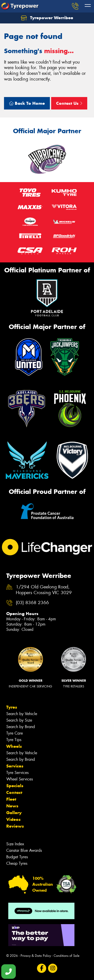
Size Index (15, 844)
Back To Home (27, 103)
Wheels (14, 746)
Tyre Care (15, 733)
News (12, 806)
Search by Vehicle (22, 714)
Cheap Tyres (17, 863)
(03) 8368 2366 (32, 603)
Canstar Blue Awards (24, 850)
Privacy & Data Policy (36, 956)
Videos (13, 819)
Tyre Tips (14, 740)
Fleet (11, 799)
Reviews (15, 826)
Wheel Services (20, 779)
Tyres (12, 707)
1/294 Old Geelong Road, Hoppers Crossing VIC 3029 (44, 590)
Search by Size (19, 720)
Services (15, 766)
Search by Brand (21, 727)
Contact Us (69, 103)
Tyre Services (17, 773)
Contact (14, 792)
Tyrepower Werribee (47, 18)
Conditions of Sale (67, 956)
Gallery (14, 813)
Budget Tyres (17, 857)
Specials (15, 786)
